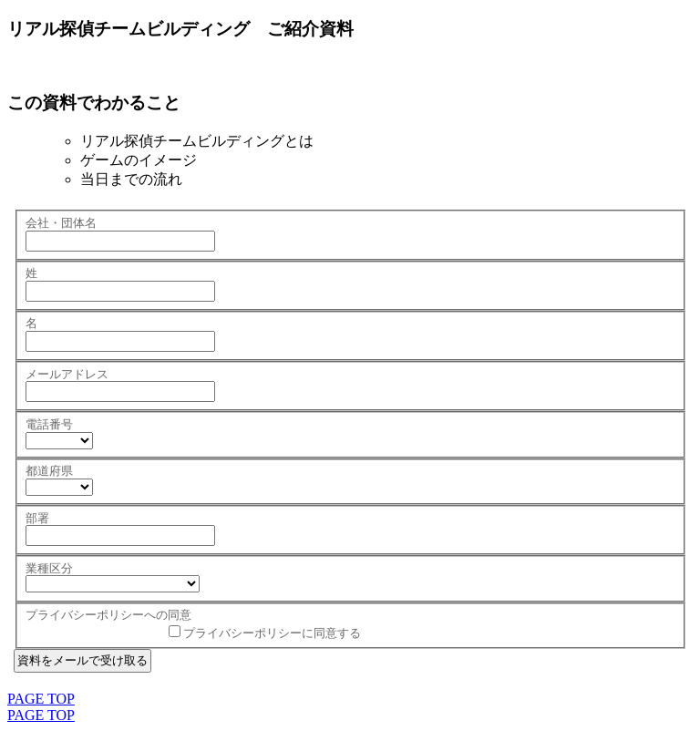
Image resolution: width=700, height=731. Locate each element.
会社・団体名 (61, 223)
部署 (37, 518)
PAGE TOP (41, 699)
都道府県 (49, 471)
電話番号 (49, 424)
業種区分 (49, 568)
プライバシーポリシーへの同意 (108, 615)
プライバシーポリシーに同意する (272, 633)
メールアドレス (67, 374)
